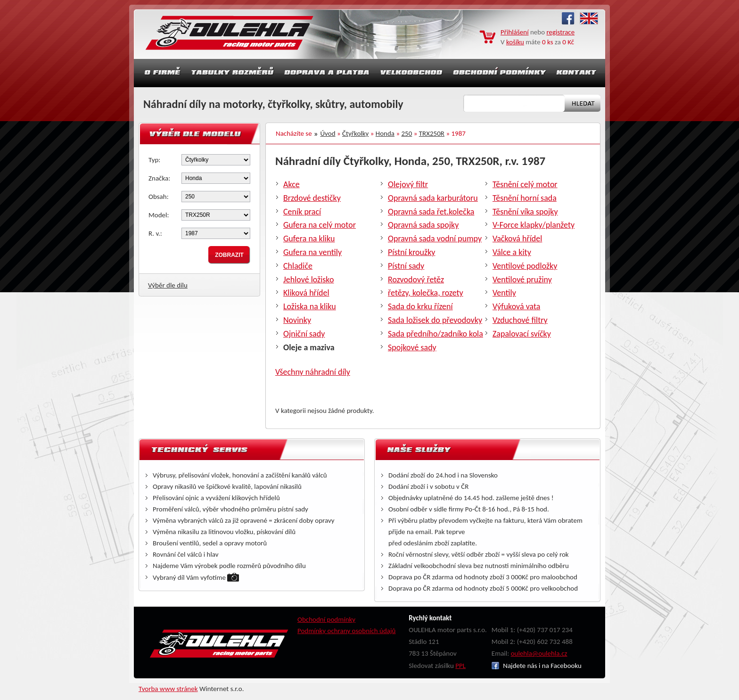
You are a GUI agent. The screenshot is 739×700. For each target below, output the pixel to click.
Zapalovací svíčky (522, 334)
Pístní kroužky (412, 252)
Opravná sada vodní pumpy (435, 239)
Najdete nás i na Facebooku (537, 666)
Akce (291, 184)
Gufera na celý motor (320, 225)
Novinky (297, 320)
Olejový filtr (408, 184)
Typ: (154, 160)
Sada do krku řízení (420, 306)
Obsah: (159, 197)
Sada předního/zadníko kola (435, 334)
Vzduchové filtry (520, 320)
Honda (385, 133)
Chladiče (298, 266)
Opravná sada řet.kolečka (431, 212)
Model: (159, 215)
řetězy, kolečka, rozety (426, 293)
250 (407, 133)
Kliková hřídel (306, 293)
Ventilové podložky (525, 266)
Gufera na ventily (312, 252)
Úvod (328, 133)
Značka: (159, 178)
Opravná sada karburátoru (433, 198)
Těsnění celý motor (525, 184)
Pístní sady (406, 266)
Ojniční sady (304, 334)
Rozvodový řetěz (416, 280)
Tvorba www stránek (168, 689)
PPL (460, 666)
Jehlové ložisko (308, 280)
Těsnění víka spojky (525, 212)
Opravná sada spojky (423, 225)
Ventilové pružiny (522, 280)
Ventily (504, 293)
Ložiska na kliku (310, 306)
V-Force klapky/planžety (534, 225)
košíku (515, 42)
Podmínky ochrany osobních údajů (347, 631)
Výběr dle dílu (168, 285)
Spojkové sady (412, 347)
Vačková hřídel (517, 239)
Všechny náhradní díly (313, 372)
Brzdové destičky (312, 198)
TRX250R (432, 133)
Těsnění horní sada (525, 198)
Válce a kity (512, 252)
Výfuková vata (516, 306)
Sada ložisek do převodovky (435, 320)
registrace (561, 32)
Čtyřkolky (355, 133)
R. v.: (155, 233)
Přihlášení (515, 32)
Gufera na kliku (309, 239)
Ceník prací (302, 212)
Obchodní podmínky (326, 619)
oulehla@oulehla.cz (539, 653)
